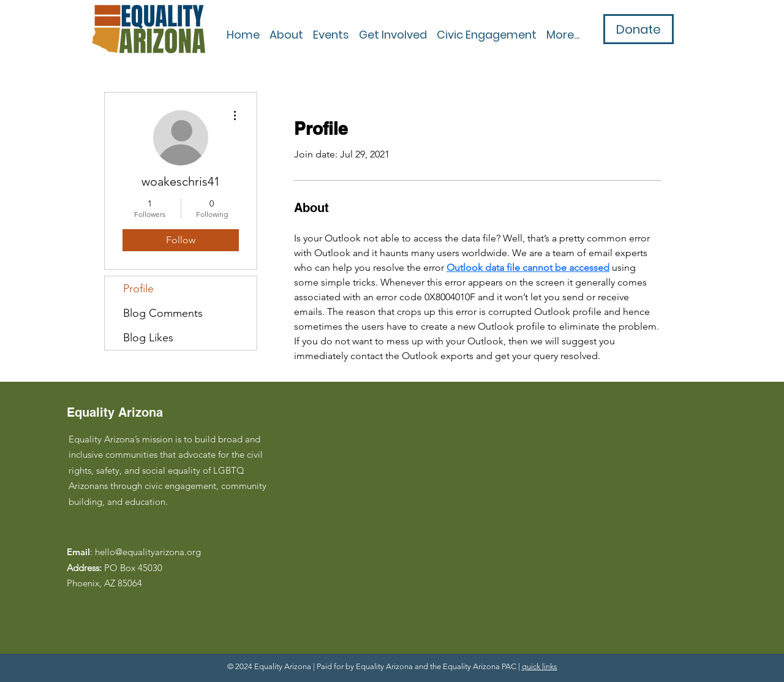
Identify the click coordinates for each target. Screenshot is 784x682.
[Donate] (639, 29)
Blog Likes (148, 338)
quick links (540, 666)
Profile (138, 289)
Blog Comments (163, 313)
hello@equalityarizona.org (148, 552)
